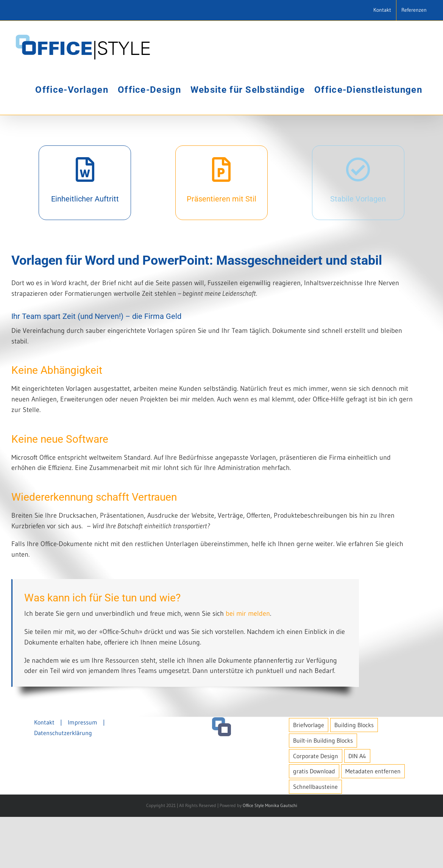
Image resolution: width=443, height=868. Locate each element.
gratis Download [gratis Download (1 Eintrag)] (314, 823)
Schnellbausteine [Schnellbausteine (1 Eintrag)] (315, 838)
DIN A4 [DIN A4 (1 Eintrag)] (357, 807)
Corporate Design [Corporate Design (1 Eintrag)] (316, 807)
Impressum (83, 773)
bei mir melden (248, 614)
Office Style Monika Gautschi (270, 857)
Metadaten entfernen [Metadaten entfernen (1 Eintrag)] (373, 823)
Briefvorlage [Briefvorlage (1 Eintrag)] (309, 776)
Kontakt (44, 773)
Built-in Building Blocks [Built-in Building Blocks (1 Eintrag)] (323, 792)
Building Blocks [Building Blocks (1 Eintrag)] (354, 776)
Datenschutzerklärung (63, 784)
